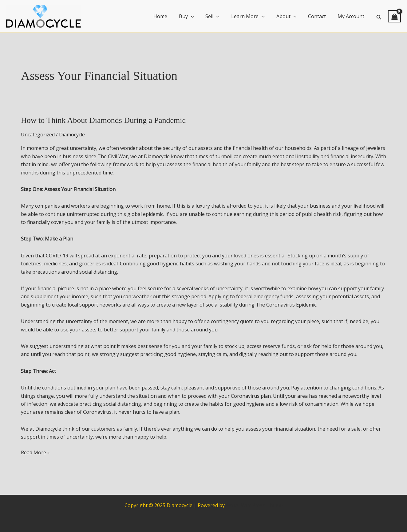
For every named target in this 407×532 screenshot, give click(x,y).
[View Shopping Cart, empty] (394, 16)
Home (172, 16)
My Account (352, 16)
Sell (221, 16)
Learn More (254, 16)
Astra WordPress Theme (254, 505)
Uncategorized (38, 135)
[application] (201, 16)
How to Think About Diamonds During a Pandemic (103, 120)
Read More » (35, 452)
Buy (197, 16)
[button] (379, 16)
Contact (320, 16)
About (291, 16)
